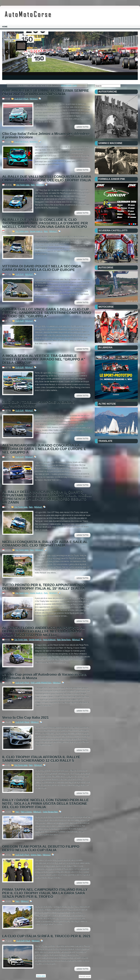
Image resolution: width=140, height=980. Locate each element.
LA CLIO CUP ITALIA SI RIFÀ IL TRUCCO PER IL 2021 (46, 936)
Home (5, 27)
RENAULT (34, 99)
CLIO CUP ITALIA (21, 99)
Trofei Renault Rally (50, 812)
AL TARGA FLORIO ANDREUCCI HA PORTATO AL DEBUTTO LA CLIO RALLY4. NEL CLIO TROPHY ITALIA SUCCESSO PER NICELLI (43, 632)
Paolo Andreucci (49, 640)
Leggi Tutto (82, 127)
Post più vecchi (85, 976)
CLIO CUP (20, 274)
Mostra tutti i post (69, 85)
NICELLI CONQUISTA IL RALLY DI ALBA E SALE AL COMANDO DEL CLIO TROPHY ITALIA (45, 544)
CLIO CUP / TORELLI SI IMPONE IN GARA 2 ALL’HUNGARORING (38, 404)
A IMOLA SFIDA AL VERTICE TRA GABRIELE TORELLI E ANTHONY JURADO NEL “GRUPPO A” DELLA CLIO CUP (44, 359)
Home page (41, 976)
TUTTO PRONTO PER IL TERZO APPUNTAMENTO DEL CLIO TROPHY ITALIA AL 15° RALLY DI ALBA (44, 587)
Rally (33, 185)
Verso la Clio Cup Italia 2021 (25, 718)
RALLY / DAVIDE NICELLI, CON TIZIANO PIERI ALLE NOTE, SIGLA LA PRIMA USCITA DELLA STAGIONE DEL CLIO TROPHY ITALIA (45, 804)
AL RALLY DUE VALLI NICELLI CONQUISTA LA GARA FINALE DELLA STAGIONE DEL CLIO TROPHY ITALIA (47, 179)
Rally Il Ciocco (26, 812)
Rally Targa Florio (64, 640)
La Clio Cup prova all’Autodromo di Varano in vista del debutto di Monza (44, 676)
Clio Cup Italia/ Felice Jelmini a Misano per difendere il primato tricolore (46, 135)
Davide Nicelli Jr (36, 231)
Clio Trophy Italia (23, 185)
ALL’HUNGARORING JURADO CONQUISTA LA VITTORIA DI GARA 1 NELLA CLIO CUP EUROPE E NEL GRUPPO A (44, 449)
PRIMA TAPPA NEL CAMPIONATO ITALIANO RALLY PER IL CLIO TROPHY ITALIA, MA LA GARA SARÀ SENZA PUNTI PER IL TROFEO (45, 893)
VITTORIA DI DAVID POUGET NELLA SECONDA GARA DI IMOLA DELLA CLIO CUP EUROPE (42, 268)
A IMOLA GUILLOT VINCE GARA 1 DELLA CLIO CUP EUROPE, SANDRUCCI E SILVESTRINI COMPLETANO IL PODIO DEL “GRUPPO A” (47, 313)
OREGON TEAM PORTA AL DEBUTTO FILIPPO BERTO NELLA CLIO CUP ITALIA (41, 848)
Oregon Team (36, 855)
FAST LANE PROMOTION (41, 683)
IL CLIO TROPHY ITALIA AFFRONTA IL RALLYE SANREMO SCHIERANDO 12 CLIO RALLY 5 (41, 759)
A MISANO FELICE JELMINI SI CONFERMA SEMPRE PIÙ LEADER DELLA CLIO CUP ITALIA (45, 92)
